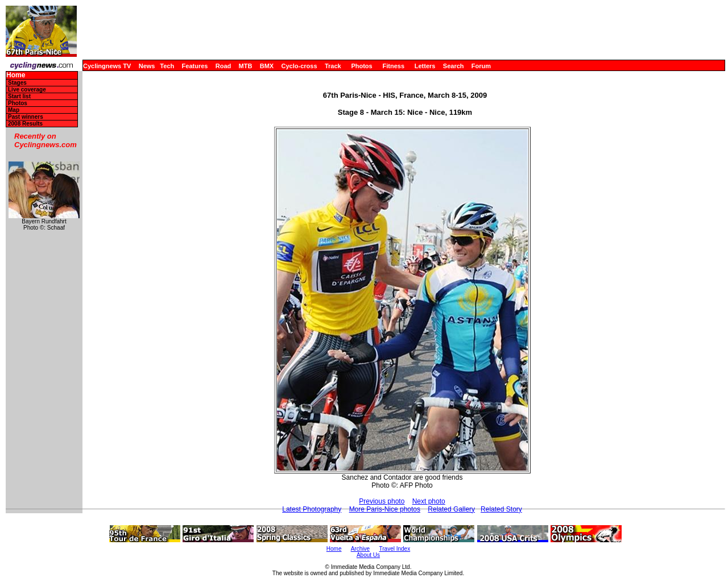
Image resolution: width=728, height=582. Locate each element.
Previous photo (382, 501)
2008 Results (25, 124)
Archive (360, 549)
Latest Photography (312, 509)
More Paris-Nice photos (385, 509)
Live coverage (27, 90)
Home (16, 75)
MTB (246, 66)
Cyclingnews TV (107, 66)
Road (224, 66)
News (147, 66)
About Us (368, 555)
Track (333, 66)
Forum (481, 66)
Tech (167, 66)
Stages (17, 83)
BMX (267, 66)
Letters (425, 66)
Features (195, 66)
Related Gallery (451, 509)
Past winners (26, 117)
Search (454, 66)
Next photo (429, 501)
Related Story (501, 509)
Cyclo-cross (299, 66)
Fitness (393, 66)
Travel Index (395, 549)
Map (14, 110)
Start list (19, 96)
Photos (361, 66)
